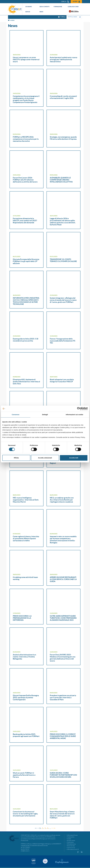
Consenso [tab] (16, 415)
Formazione (58, 7)
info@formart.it (25, 851)
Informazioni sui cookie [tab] (74, 415)
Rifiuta (16, 458)
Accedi (75, 1)
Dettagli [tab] (45, 415)
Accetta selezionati (45, 458)
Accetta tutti (74, 458)
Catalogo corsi (73, 7)
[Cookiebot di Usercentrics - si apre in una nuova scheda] (79, 409)
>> (54, 828)
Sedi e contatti (44, 7)
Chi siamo (29, 7)
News (41, 12)
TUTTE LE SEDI (74, 17)
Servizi (28, 12)
